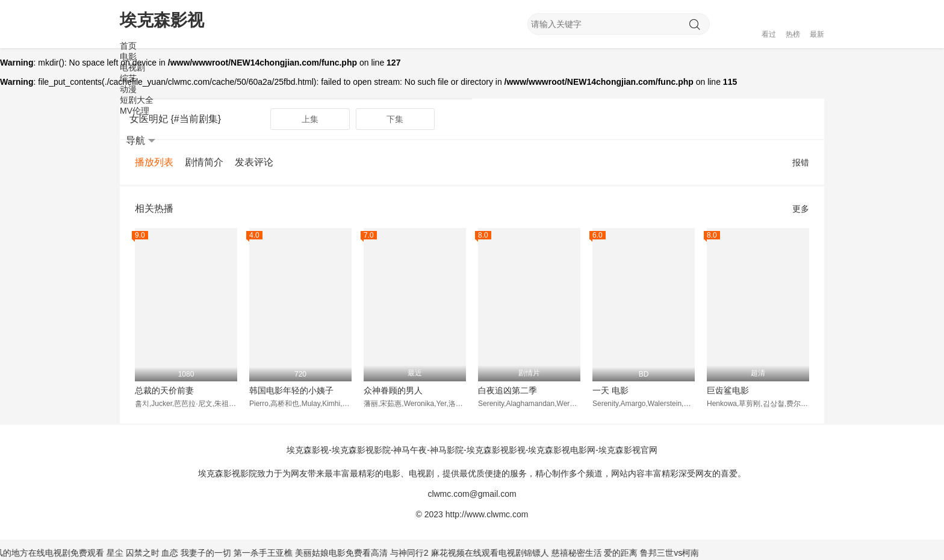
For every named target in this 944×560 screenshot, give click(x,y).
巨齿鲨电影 (728, 390)
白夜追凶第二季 (508, 390)
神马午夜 (410, 450)
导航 (141, 141)
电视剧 (132, 67)
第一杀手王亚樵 (270, 553)
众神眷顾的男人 (393, 390)
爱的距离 (628, 553)
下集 (395, 119)
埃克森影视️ (308, 450)
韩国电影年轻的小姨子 (291, 390)
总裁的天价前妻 (164, 390)
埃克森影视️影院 (361, 450)
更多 (801, 209)
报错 (801, 162)
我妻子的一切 (213, 553)
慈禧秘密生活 (583, 553)
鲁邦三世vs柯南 (675, 553)
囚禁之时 (149, 553)
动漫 (128, 89)
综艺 (128, 78)
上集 (310, 119)
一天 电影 (610, 390)
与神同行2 (416, 553)
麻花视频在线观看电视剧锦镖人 (497, 553)
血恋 (177, 553)
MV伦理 (135, 111)
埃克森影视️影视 (496, 450)
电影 (128, 57)
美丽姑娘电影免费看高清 (348, 553)
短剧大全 (137, 100)
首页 (128, 46)
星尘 (122, 553)
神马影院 (447, 450)
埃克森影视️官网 (628, 450)
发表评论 (254, 162)
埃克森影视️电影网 (562, 450)
